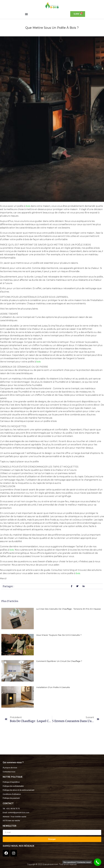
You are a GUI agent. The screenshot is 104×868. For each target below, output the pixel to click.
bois (28, 206)
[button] (26, 14)
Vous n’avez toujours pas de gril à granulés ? (59, 635)
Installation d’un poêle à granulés (53, 687)
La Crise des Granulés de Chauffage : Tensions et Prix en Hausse (68, 609)
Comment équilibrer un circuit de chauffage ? (59, 661)
